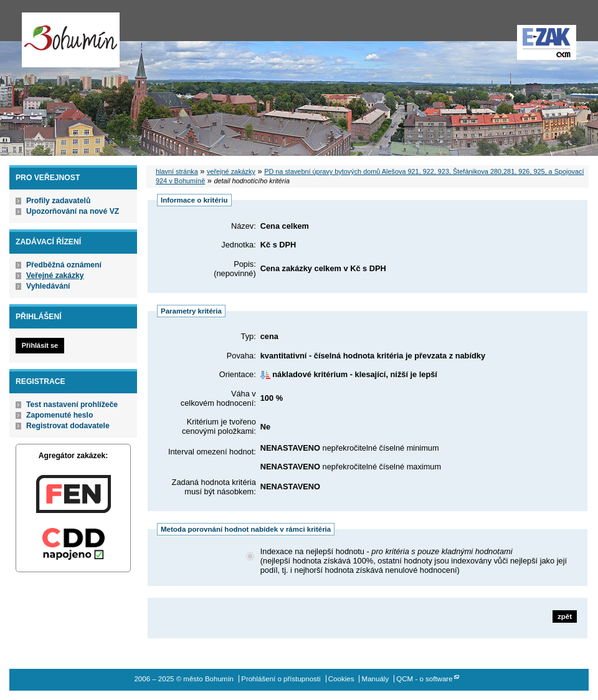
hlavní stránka (177, 171)
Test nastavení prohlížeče (72, 405)
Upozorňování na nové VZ (73, 211)
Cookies (341, 679)
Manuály (376, 679)
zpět (565, 616)
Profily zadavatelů (58, 201)
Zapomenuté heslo (59, 415)
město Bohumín (71, 40)
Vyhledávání (48, 286)
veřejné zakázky (231, 171)
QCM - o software (424, 679)
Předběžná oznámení (64, 265)
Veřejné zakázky (55, 276)
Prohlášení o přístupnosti (281, 679)
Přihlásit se (40, 345)
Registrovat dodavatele (68, 426)
